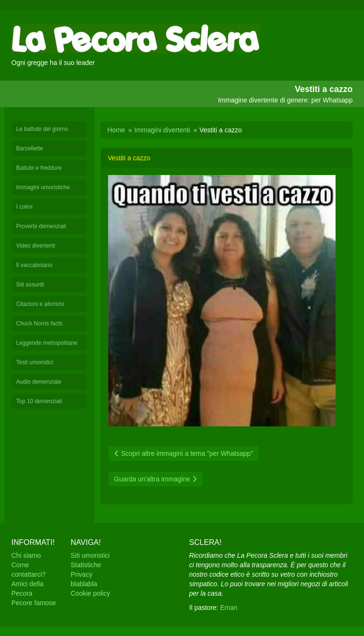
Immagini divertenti (163, 130)
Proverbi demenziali (41, 226)
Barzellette (30, 148)
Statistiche (86, 565)
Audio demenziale (39, 382)
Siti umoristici (90, 555)
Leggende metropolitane (47, 343)
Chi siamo (26, 555)
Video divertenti (36, 246)
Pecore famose (34, 603)
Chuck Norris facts (39, 323)
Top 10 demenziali (39, 401)
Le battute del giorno (42, 129)
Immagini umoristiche (43, 187)
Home (116, 130)
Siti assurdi (30, 285)
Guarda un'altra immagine (156, 479)
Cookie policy (90, 593)
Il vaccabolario (34, 265)
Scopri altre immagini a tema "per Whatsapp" (184, 453)
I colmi (24, 207)
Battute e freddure (39, 168)
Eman (229, 608)
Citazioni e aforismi (40, 304)
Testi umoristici (35, 362)
